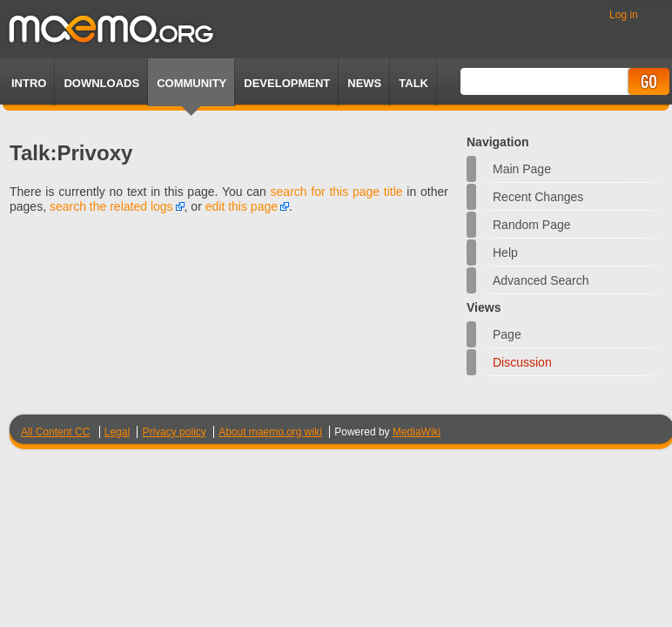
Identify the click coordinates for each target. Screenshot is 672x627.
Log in (624, 15)
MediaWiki (417, 432)
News (364, 83)
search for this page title (337, 192)
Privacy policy (174, 432)
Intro (29, 83)
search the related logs (111, 206)
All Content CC (55, 432)
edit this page (242, 206)
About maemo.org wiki (270, 432)
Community (192, 83)
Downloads (101, 83)
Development (287, 83)
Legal (117, 432)
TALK (413, 83)
